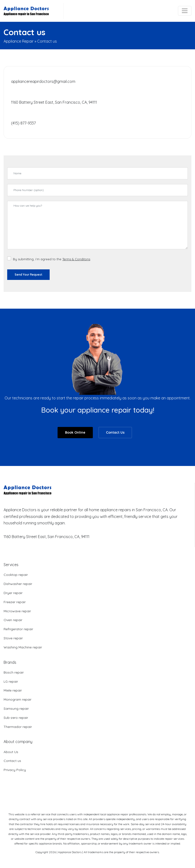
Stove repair (13, 638)
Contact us (12, 761)
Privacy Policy (15, 770)
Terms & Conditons (76, 259)
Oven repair (13, 620)
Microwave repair (17, 611)
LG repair (11, 681)
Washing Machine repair (23, 647)
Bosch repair (14, 672)
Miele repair (13, 690)
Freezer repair (15, 602)
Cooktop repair (16, 575)
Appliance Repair (19, 41)
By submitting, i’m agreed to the (52, 259)
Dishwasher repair (18, 584)
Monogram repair (18, 699)
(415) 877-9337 (23, 123)
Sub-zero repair (16, 718)
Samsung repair (16, 709)
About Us (11, 752)
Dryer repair (13, 593)
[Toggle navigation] (185, 11)
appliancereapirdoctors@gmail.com (43, 81)
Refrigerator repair (18, 629)
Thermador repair (18, 727)
